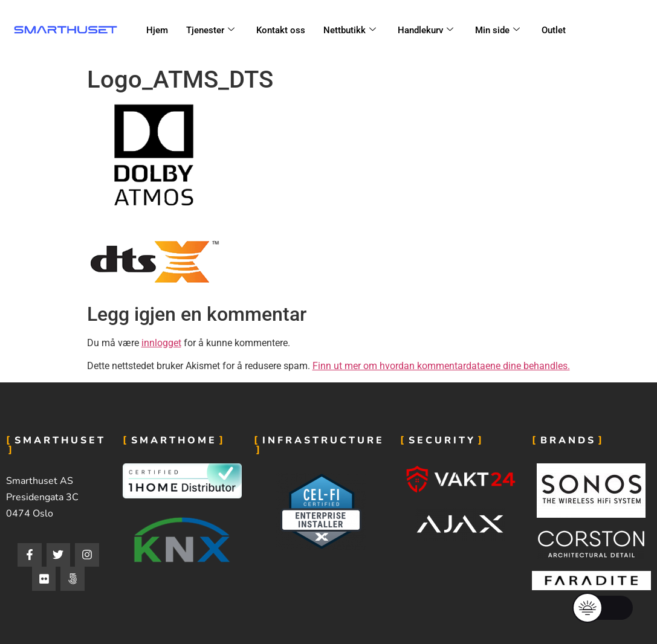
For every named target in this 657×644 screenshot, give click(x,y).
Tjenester (210, 30)
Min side (497, 30)
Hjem (157, 30)
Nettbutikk (350, 30)
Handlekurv (426, 30)
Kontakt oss (281, 30)
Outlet (554, 30)
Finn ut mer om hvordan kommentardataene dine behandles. (441, 366)
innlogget (161, 343)
